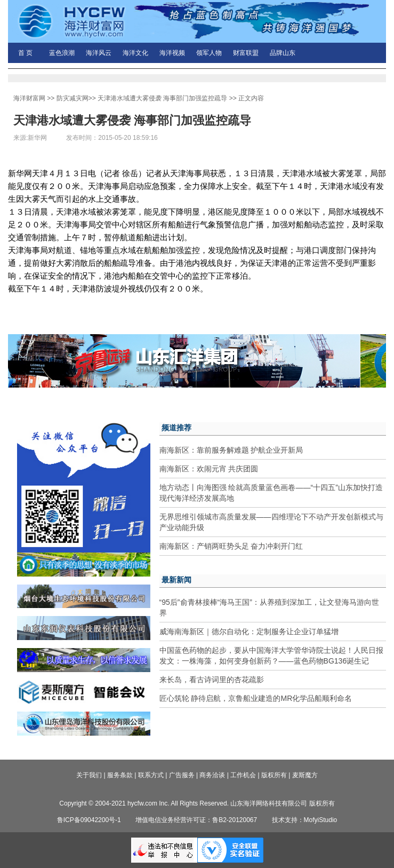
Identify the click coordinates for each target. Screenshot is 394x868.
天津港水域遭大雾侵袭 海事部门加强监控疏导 (162, 98)
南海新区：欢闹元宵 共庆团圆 (209, 469)
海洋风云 (99, 53)
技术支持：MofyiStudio (305, 820)
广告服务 (182, 775)
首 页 (25, 53)
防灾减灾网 (73, 98)
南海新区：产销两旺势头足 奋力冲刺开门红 (231, 546)
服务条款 (120, 775)
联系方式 (151, 775)
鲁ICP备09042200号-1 (89, 820)
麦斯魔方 (305, 775)
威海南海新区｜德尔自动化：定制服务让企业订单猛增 (249, 632)
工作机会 (243, 775)
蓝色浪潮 (62, 53)
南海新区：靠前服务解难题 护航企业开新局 (231, 450)
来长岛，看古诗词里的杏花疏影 (212, 680)
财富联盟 (246, 53)
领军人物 (209, 53)
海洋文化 (135, 53)
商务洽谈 (212, 775)
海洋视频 (172, 53)
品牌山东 (283, 53)
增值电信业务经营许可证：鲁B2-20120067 (196, 820)
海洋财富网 (29, 98)
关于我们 (89, 775)
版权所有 (274, 775)
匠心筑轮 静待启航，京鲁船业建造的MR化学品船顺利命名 (256, 698)
